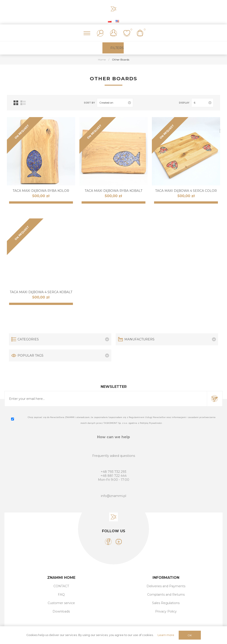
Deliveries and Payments (166, 586)
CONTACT (61, 586)
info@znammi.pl (113, 496)
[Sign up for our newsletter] (106, 399)
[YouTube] (119, 542)
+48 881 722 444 (113, 476)
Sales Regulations (166, 603)
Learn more (166, 635)
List (23, 103)
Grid (16, 103)
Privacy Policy (166, 611)
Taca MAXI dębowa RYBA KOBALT (113, 191)
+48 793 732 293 (113, 472)
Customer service (61, 603)
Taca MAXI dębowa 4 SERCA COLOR (186, 191)
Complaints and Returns (166, 595)
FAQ (61, 595)
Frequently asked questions (114, 456)
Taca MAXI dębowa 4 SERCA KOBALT (41, 292)
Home (102, 60)
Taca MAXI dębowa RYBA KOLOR (41, 191)
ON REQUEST (22, 132)
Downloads (61, 611)
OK (190, 635)
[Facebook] (108, 542)
